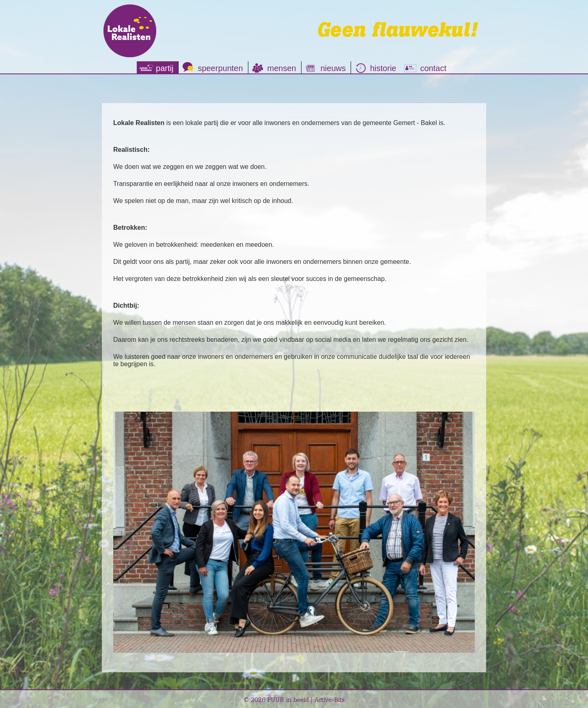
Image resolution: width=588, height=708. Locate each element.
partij (165, 68)
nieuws (333, 68)
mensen (282, 68)
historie (383, 68)
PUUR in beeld (288, 699)
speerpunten (220, 68)
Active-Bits (330, 699)
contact (433, 68)
